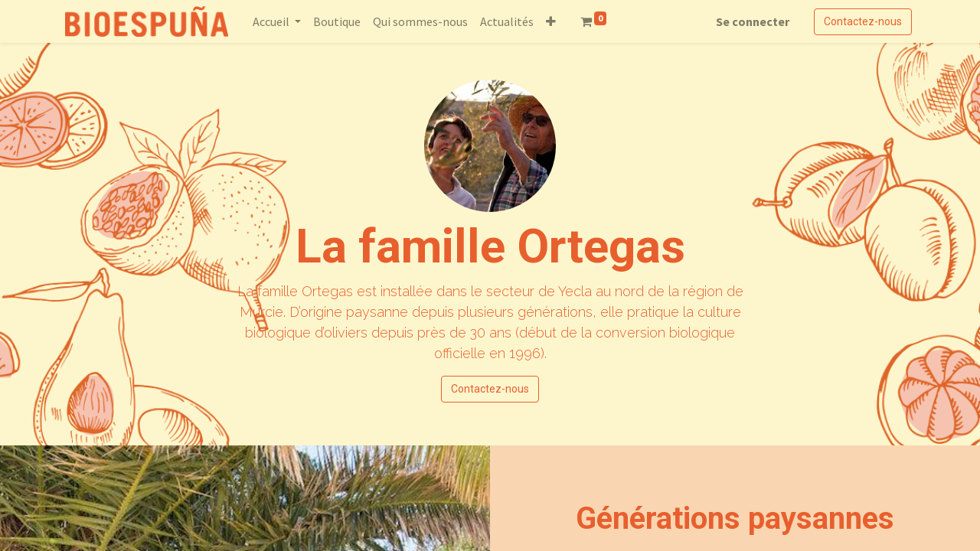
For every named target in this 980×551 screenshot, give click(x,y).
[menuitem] (337, 21)
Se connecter (753, 21)
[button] (551, 21)
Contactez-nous (863, 21)
